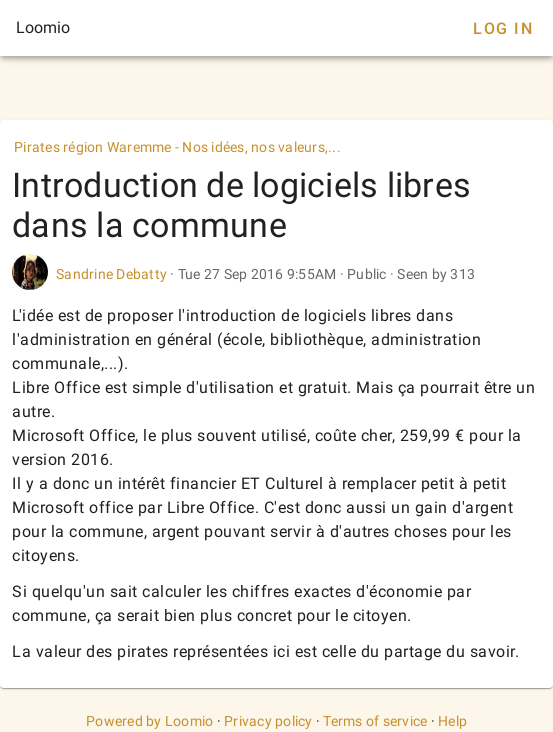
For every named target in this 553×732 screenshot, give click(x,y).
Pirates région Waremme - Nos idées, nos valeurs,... (177, 147)
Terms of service (375, 721)
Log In (503, 28)
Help (452, 721)
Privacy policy (268, 721)
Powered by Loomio (149, 721)
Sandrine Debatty (111, 274)
